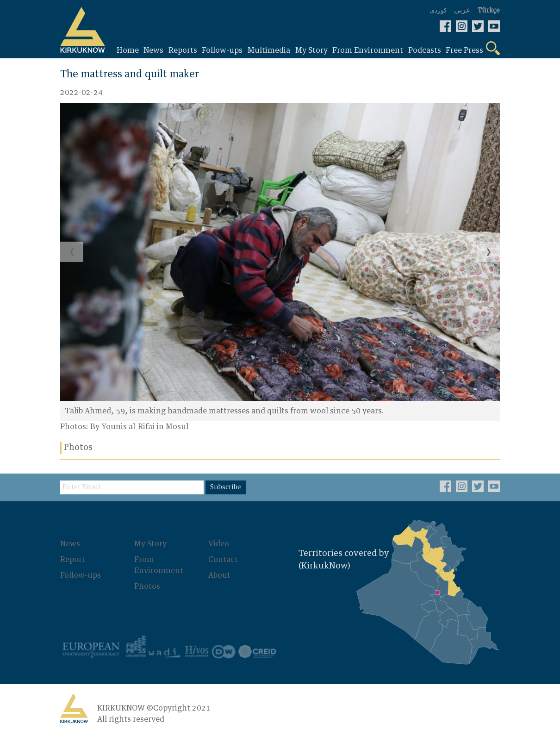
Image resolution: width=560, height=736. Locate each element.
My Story (150, 544)
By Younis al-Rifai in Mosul (139, 427)
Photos (147, 586)
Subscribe (226, 487)
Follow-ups (81, 575)
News (70, 544)
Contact (223, 560)
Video (219, 544)
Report (73, 560)
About (219, 575)
